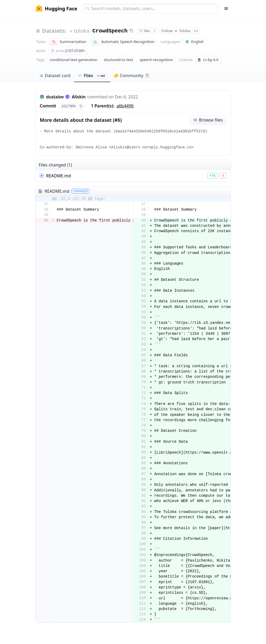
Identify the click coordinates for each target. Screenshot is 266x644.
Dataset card (55, 76)
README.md (59, 176)
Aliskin (79, 97)
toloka (82, 31)
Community (132, 76)
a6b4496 (125, 106)
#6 (117, 120)
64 (196, 31)
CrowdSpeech (110, 31)
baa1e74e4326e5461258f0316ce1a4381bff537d (160, 131)
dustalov (55, 97)
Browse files (208, 120)
